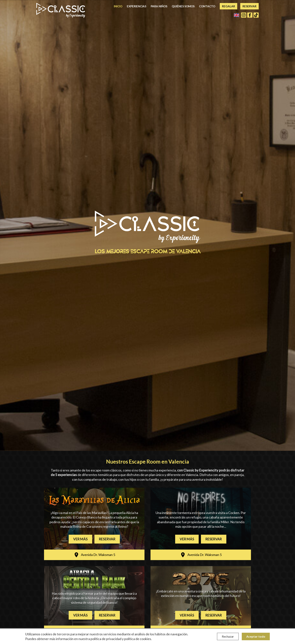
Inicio (118, 6)
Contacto (207, 6)
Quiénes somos (183, 6)
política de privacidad (106, 639)
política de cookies (138, 639)
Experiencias (136, 6)
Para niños (159, 6)
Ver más (80, 539)
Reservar (249, 6)
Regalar (228, 6)
